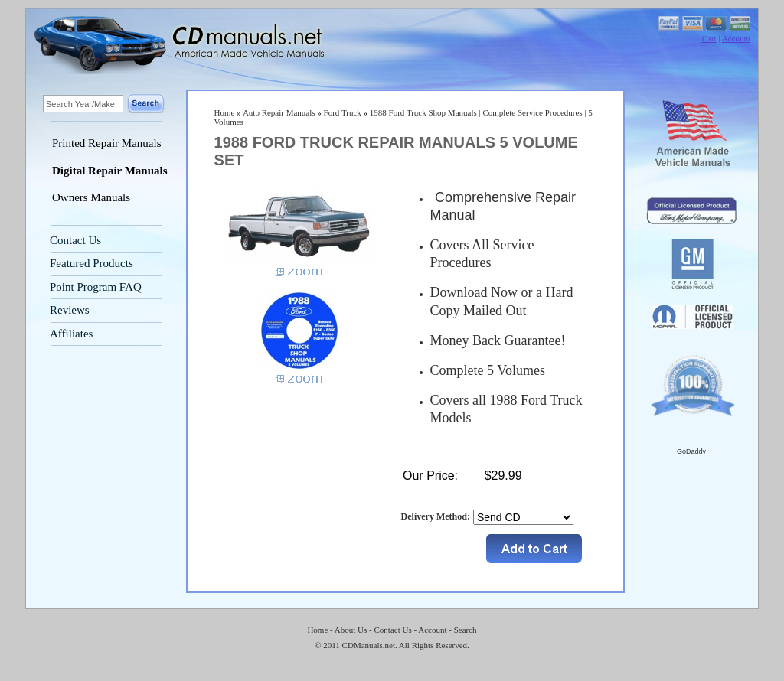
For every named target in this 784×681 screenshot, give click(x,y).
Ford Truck (343, 112)
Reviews (70, 310)
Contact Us (75, 240)
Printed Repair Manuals (106, 143)
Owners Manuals (91, 197)
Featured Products (91, 263)
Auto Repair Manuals (279, 112)
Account (736, 38)
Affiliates (71, 334)
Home (225, 112)
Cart (709, 38)
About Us (351, 630)
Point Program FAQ (96, 287)
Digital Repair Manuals (110, 171)
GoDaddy (691, 451)
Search (465, 630)
